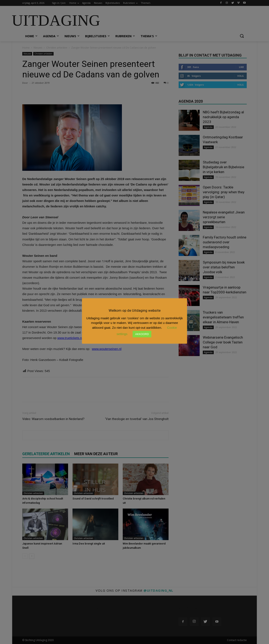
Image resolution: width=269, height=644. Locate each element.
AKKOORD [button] (142, 334)
